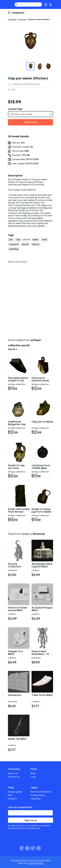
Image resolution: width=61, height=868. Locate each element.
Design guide (15, 792)
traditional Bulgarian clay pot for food (17, 423)
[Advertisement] (31, 300)
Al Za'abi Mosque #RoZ (42, 609)
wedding (14, 249)
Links (33, 777)
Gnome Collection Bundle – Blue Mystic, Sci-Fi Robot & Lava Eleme (16, 565)
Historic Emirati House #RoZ (18, 609)
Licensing (36, 799)
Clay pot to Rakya (42, 422)
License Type (15, 109)
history (36, 244)
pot (11, 240)
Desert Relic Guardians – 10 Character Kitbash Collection (40, 653)
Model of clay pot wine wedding (16, 467)
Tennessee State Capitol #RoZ (42, 565)
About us (13, 773)
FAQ (10, 795)
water (36, 240)
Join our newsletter (20, 807)
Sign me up (31, 820)
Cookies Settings (35, 863)
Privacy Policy (38, 795)
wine (44, 240)
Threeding (10, 4)
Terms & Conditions (41, 792)
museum (14, 244)
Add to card (31, 122)
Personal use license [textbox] (21, 114)
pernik (25, 244)
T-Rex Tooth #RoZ (42, 695)
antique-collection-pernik (26, 84)
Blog (33, 773)
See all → (13, 349)
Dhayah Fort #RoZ (15, 653)
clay (18, 240)
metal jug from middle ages (41, 467)
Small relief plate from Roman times (19, 511)
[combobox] (31, 114)
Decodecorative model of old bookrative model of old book (18, 379)
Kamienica (15, 695)
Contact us (14, 777)
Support (12, 799)
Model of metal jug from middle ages (41, 511)
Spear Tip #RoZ (17, 739)
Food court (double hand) (40, 379)
